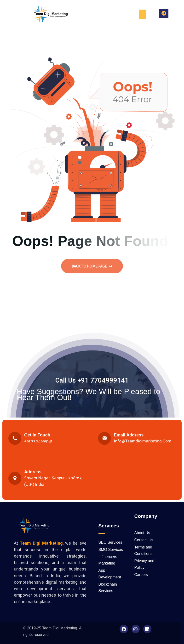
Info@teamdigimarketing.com (143, 441)
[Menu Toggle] (142, 14)
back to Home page (92, 268)
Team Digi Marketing (60, 628)
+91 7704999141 (38, 441)
